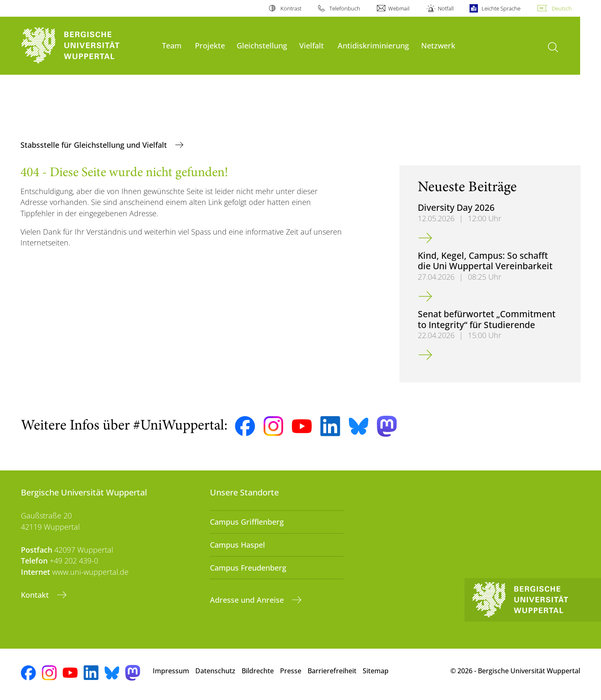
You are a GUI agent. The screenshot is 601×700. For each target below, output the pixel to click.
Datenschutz (215, 671)
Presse (291, 671)
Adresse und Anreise (248, 600)
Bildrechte (258, 671)
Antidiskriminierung (373, 45)
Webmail (399, 8)
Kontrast (291, 8)
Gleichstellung (262, 45)
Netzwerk (438, 45)
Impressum (171, 671)
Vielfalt (312, 45)
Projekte (210, 45)
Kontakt (36, 595)
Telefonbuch (345, 8)
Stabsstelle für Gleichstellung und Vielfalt (95, 145)
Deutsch (562, 8)
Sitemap (376, 671)
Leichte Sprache (501, 8)
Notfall (446, 8)
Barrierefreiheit (332, 671)
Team (172, 45)
